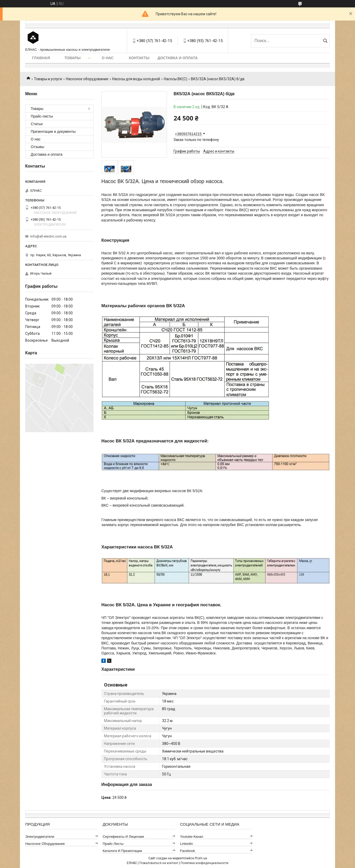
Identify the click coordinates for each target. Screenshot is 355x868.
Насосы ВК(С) (176, 79)
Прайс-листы (42, 116)
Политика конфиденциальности (205, 863)
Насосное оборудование (87, 79)
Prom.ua (201, 858)
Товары (72, 58)
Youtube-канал (192, 837)
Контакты (139, 58)
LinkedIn (187, 844)
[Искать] (325, 41)
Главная (41, 58)
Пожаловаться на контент (159, 863)
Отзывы (37, 147)
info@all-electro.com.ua (48, 236)
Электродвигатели (40, 837)
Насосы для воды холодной (136, 79)
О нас (108, 58)
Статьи (37, 124)
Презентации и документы (53, 132)
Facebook (188, 851)
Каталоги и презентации (122, 851)
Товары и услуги (48, 79)
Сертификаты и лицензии (123, 837)
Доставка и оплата (178, 58)
